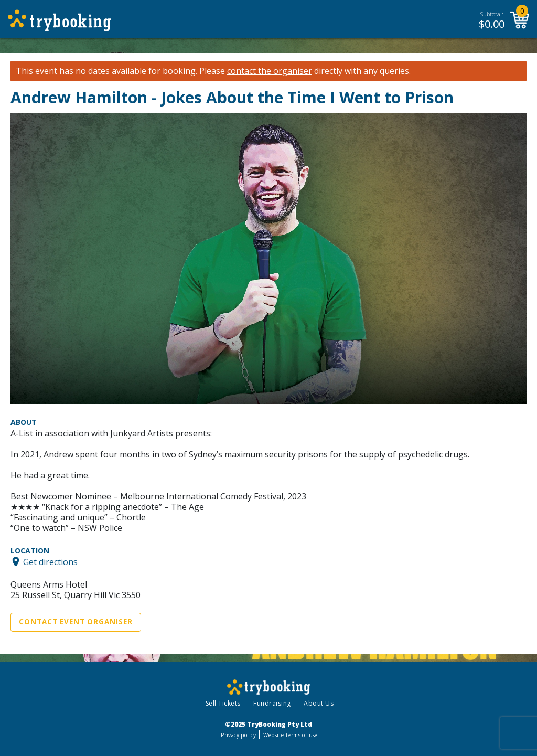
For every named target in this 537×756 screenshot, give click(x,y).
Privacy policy (238, 735)
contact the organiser (270, 71)
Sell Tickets (223, 703)
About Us (319, 703)
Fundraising (272, 703)
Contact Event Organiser (76, 622)
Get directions (50, 561)
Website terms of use (290, 735)
